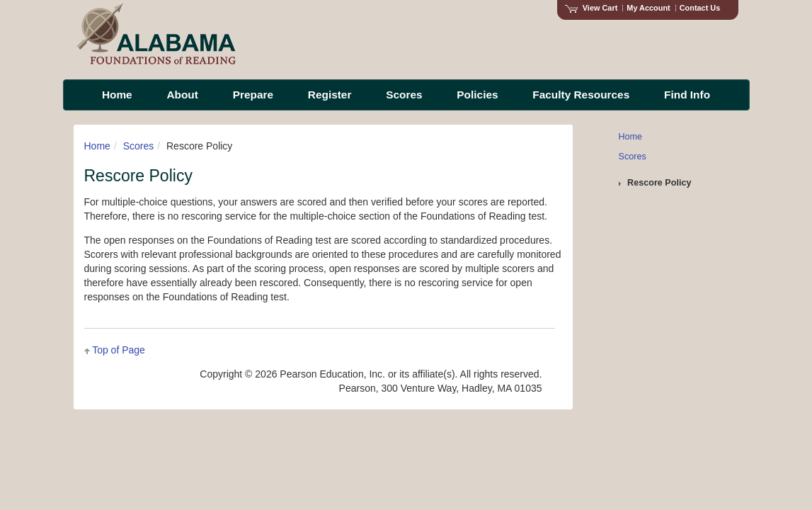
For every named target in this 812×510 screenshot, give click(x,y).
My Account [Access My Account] (648, 8)
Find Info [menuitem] (687, 95)
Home (97, 146)
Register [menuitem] (330, 95)
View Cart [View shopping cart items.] (591, 8)
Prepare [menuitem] (253, 95)
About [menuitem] (182, 95)
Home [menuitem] (117, 95)
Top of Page (119, 350)
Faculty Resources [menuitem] (581, 95)
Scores (139, 146)
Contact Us (700, 8)
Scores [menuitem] (404, 95)
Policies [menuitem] (477, 95)
